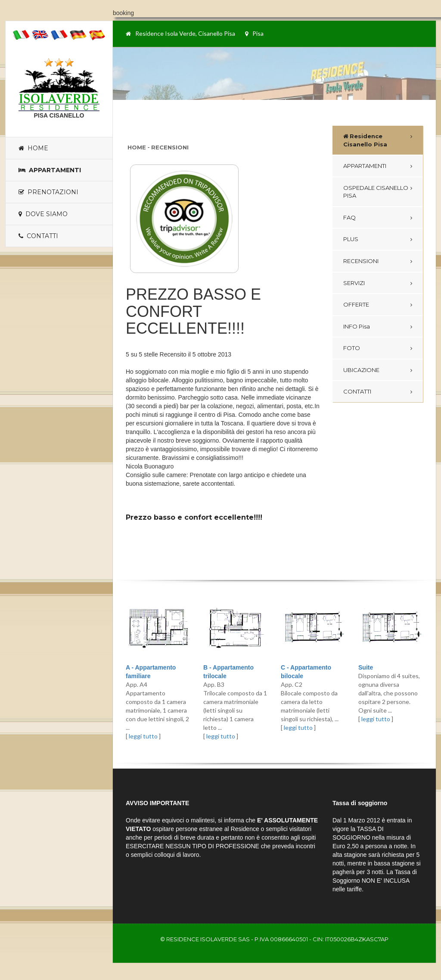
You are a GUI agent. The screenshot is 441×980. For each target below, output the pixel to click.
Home (33, 148)
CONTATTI (357, 391)
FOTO (352, 348)
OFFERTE (356, 304)
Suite (366, 667)
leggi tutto (143, 736)
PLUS (351, 239)
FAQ (349, 217)
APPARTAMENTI (365, 166)
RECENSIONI (361, 261)
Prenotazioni (48, 192)
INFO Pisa (357, 326)
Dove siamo (43, 214)
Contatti (38, 236)
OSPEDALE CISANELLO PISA (376, 192)
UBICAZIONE (361, 370)
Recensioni (170, 147)
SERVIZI (354, 283)
